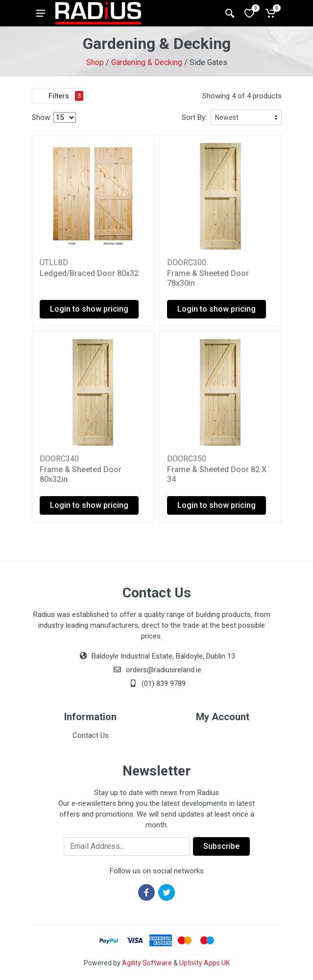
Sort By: (194, 117)
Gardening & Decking (147, 62)
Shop (95, 62)
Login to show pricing (89, 309)
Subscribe (221, 846)
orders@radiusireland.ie (164, 670)
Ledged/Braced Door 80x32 (89, 273)
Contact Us (91, 735)
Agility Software (147, 963)
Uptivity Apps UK (205, 963)
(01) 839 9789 (157, 684)
